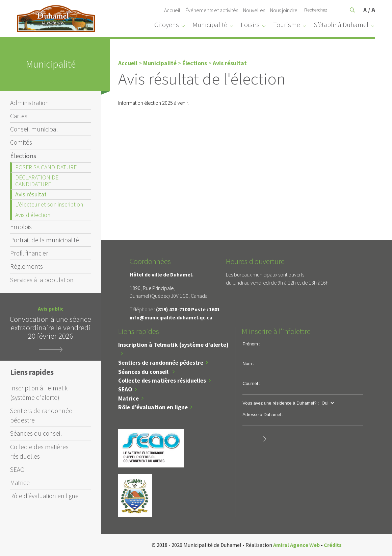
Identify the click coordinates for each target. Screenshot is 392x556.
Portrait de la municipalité (45, 240)
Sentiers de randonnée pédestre (41, 415)
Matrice (20, 483)
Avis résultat (31, 194)
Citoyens (167, 25)
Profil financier (29, 253)
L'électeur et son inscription (49, 204)
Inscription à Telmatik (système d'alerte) (39, 393)
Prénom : (251, 344)
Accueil (172, 10)
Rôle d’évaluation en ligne (44, 496)
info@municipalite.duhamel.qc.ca (171, 317)
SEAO (17, 469)
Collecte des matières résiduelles (39, 452)
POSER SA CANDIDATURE (46, 167)
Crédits (333, 545)
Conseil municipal (34, 129)
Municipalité (210, 25)
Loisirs (250, 25)
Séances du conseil (36, 433)
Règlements (27, 266)
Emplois (21, 227)
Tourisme (287, 25)
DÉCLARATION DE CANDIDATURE (37, 181)
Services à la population (42, 280)
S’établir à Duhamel (341, 25)
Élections (23, 156)
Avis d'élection (33, 215)
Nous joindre (284, 10)
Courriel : (251, 383)
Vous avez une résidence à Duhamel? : (281, 403)
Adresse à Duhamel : (263, 415)
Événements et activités (212, 10)
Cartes (19, 116)
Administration (30, 103)
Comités (21, 142)
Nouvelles (254, 10)
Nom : (248, 364)
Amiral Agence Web (296, 545)
